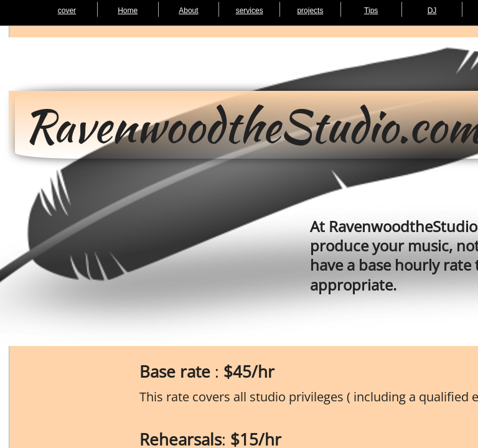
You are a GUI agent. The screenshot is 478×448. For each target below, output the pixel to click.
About (188, 11)
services (250, 11)
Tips (371, 11)
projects (310, 11)
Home (128, 11)
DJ (432, 11)
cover (67, 11)
